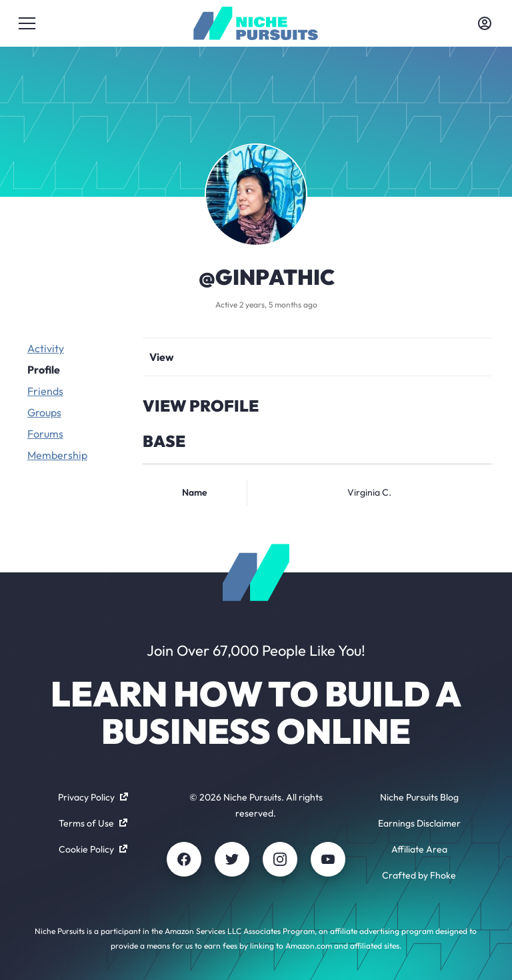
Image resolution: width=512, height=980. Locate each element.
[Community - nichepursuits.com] (256, 23)
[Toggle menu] (27, 23)
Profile (44, 370)
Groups (44, 412)
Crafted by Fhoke (419, 875)
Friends (45, 391)
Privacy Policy (93, 797)
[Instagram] (280, 859)
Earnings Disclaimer (419, 823)
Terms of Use (93, 823)
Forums (45, 434)
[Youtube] (328, 859)
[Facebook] (184, 859)
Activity (46, 348)
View (162, 357)
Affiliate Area (419, 849)
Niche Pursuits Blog (419, 797)
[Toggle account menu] (485, 23)
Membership (57, 455)
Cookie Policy (93, 849)
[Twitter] (232, 859)
